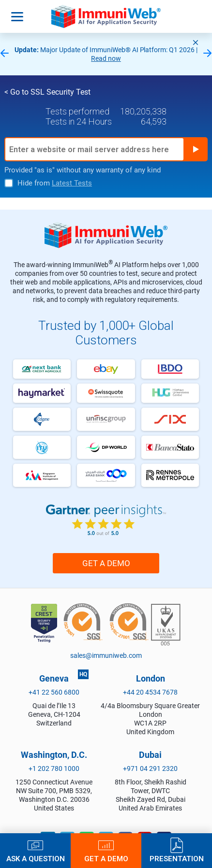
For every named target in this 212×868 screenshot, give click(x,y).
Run (196, 149)
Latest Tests (72, 183)
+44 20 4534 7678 (150, 692)
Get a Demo (106, 563)
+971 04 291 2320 (150, 768)
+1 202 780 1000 (54, 768)
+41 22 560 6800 (54, 692)
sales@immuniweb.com (106, 655)
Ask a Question (36, 859)
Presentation (177, 859)
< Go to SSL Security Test (47, 92)
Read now (106, 58)
